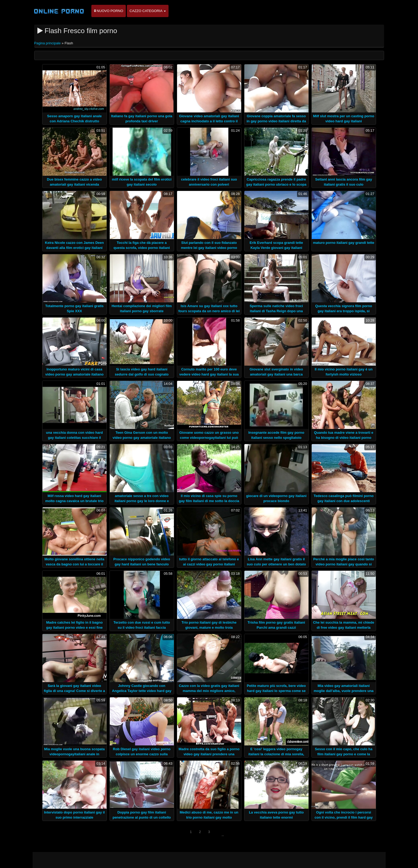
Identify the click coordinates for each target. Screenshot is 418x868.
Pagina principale (48, 43)
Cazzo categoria (148, 11)
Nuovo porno (109, 11)
